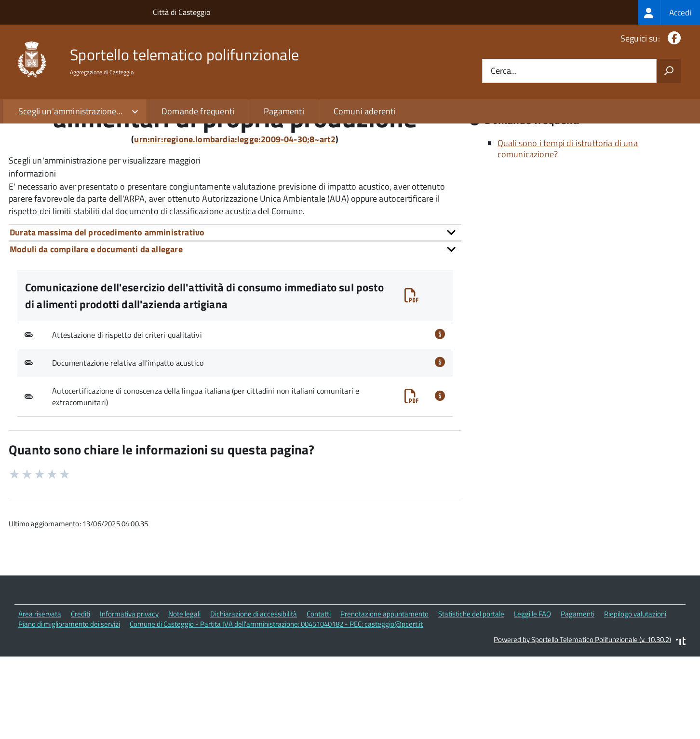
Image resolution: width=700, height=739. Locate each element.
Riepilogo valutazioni (635, 701)
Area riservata (40, 701)
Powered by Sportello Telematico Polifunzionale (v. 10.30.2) (582, 726)
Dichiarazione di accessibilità (254, 701)
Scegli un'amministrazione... (70, 111)
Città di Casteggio (182, 12)
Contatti (319, 701)
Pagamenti (284, 111)
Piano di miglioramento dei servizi (69, 710)
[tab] (235, 319)
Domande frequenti (198, 111)
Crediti (81, 701)
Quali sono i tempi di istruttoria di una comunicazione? (568, 235)
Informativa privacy (129, 701)
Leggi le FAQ (532, 701)
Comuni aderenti (365, 111)
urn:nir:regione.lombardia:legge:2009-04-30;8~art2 (235, 226)
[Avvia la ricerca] (669, 71)
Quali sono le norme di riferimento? (563, 174)
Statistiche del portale (471, 701)
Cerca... (504, 71)
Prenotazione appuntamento (384, 701)
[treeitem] (669, 12)
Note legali (184, 701)
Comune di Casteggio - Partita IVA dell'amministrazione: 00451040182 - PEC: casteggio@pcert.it (276, 710)
